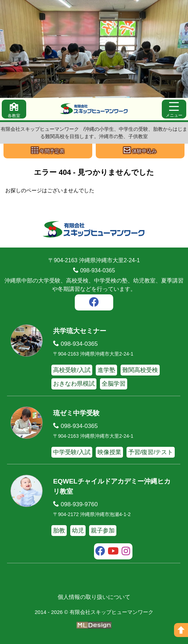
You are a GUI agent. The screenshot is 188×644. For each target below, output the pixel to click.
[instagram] (126, 552)
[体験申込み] (140, 151)
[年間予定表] (48, 151)
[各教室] (14, 109)
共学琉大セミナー (80, 331)
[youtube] (113, 552)
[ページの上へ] (181, 630)
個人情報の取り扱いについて (94, 597)
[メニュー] (174, 109)
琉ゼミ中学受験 (76, 413)
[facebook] (94, 303)
